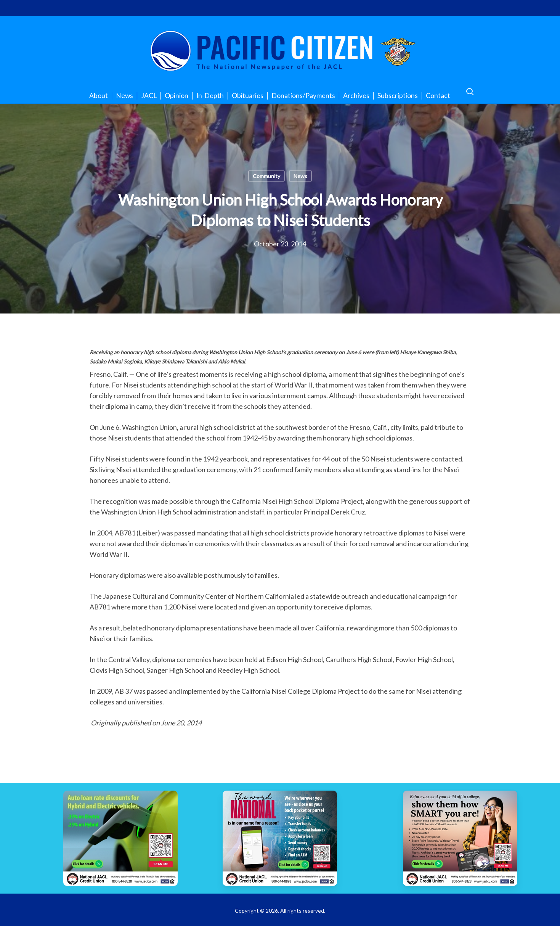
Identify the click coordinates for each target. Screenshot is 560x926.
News (300, 176)
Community (266, 176)
